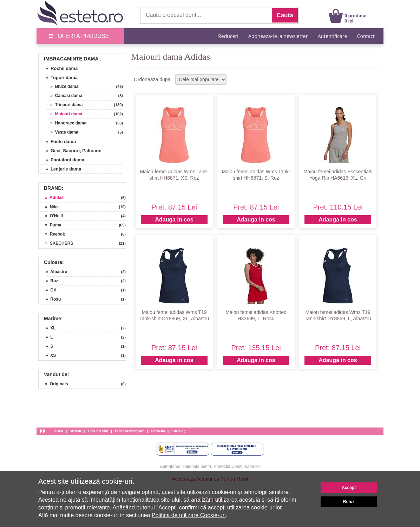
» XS (51, 355)
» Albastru (57, 272)
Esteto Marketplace (130, 431)
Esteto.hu (158, 431)
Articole (76, 431)
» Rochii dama (59, 68)
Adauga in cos (174, 220)
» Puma (51, 225)
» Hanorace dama (66, 123)
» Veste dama (62, 132)
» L (49, 337)
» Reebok (53, 234)
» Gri (51, 290)
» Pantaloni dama (62, 160)
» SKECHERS (57, 243)
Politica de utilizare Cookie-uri (189, 515)
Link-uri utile (98, 431)
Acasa (59, 431)
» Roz (52, 281)
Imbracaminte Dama (71, 59)
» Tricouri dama (64, 105)
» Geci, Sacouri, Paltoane (71, 151)
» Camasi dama (64, 96)
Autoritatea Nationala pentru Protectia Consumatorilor (210, 467)
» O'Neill (52, 216)
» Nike (50, 207)
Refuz (349, 502)
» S (49, 346)
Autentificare (333, 36)
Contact (366, 36)
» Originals (54, 384)
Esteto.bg (178, 431)
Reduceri (228, 36)
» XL (51, 328)
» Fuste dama (58, 142)
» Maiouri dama (64, 114)
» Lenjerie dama (61, 169)
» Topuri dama (59, 78)
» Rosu (53, 299)
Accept (349, 488)
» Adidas (52, 198)
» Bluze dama (62, 86)
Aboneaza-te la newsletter (278, 36)
